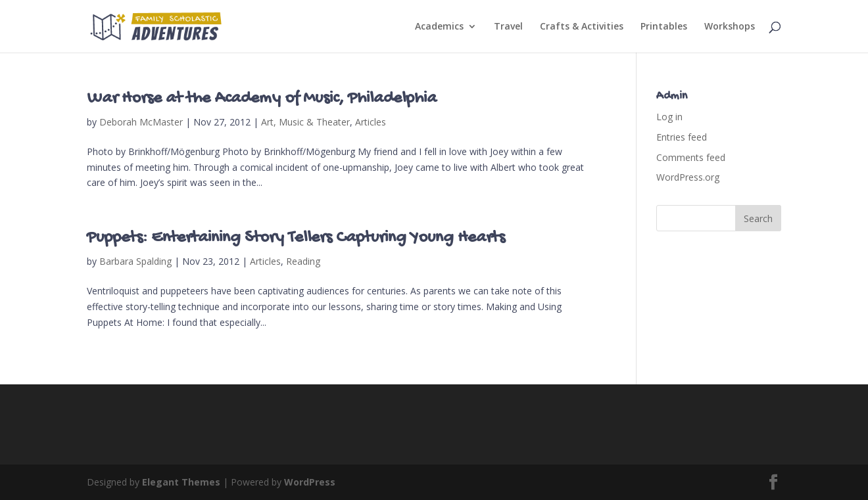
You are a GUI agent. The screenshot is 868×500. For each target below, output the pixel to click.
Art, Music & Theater (305, 122)
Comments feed (691, 157)
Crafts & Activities (582, 27)
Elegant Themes (181, 482)
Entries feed (682, 137)
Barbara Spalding (135, 261)
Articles (371, 122)
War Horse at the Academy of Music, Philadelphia (262, 99)
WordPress (310, 482)
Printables (664, 27)
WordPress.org (688, 177)
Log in (669, 117)
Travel (508, 27)
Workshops (730, 27)
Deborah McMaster (141, 122)
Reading (303, 261)
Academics (439, 27)
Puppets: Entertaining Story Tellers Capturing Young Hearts (296, 238)
